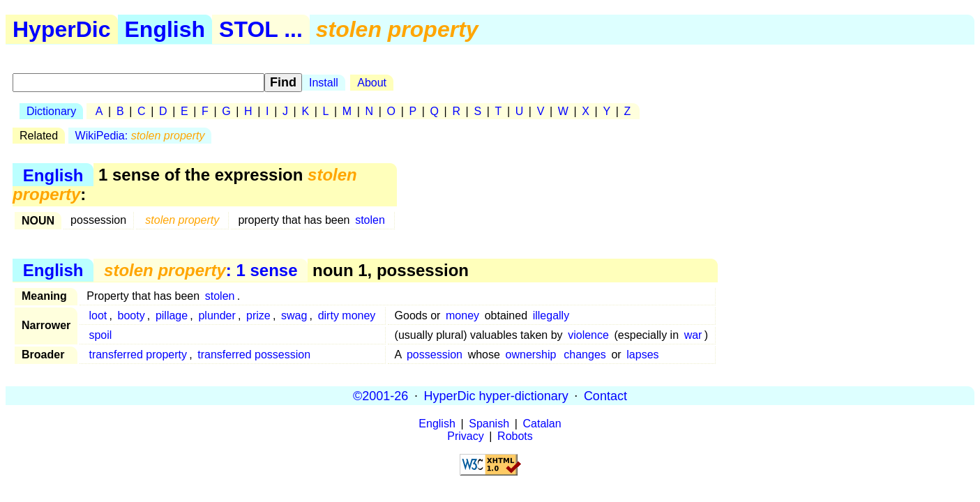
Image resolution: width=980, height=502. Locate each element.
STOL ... (261, 29)
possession (435, 355)
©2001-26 (380, 395)
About (372, 83)
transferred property (138, 355)
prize (258, 315)
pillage (172, 315)
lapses (642, 355)
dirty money (347, 315)
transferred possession (254, 355)
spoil (100, 335)
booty (131, 315)
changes (585, 355)
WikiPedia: (140, 136)
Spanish (489, 424)
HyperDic (62, 29)
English (165, 29)
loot (98, 315)
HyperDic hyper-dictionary (496, 395)
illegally (551, 315)
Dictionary (51, 111)
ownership (531, 355)
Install (324, 83)
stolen (370, 220)
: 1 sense (201, 270)
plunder (217, 315)
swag (294, 315)
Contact (605, 395)
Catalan (542, 424)
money (462, 315)
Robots (515, 436)
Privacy (465, 436)
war (693, 335)
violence (588, 335)
